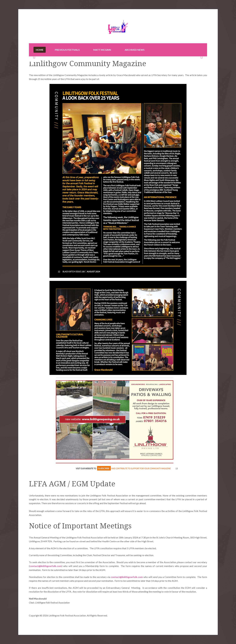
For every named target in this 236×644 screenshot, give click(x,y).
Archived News (135, 50)
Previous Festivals (67, 50)
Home (40, 50)
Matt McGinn (102, 50)
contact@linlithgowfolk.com (46, 566)
